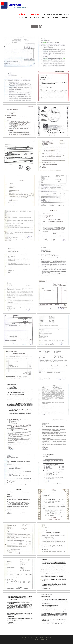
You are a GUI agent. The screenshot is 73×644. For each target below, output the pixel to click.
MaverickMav (45, 639)
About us (28, 17)
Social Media (36, 639)
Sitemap (48, 637)
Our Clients (56, 17)
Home (21, 17)
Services (36, 17)
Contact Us (66, 17)
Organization (46, 17)
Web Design (28, 639)
